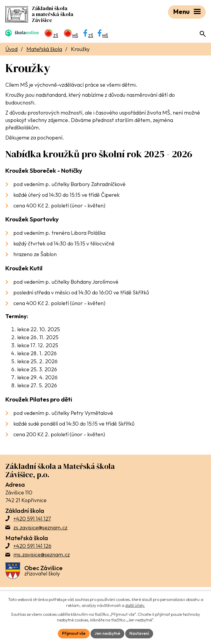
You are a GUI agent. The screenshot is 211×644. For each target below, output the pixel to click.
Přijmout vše (74, 633)
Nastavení (139, 633)
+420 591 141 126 (32, 546)
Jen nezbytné (107, 633)
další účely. (135, 605)
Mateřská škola (44, 49)
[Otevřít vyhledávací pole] (203, 34)
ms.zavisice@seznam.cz (42, 555)
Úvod (11, 49)
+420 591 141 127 (32, 519)
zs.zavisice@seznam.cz (40, 528)
